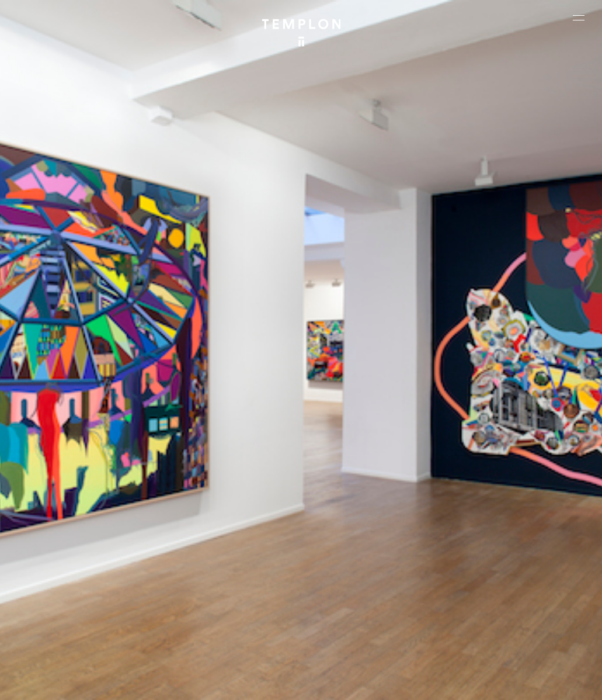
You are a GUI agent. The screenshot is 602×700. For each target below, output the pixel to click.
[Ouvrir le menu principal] (579, 18)
